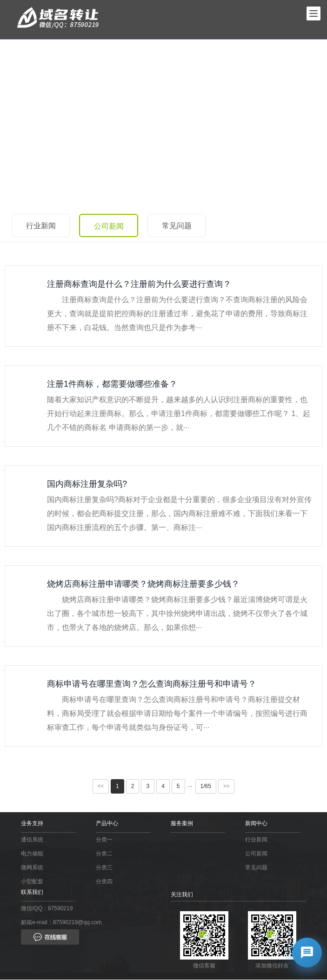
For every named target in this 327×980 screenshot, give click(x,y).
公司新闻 (109, 226)
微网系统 (32, 867)
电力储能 (32, 854)
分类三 (104, 867)
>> (227, 786)
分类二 (104, 854)
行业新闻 (41, 226)
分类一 (104, 840)
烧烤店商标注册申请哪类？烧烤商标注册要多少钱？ (143, 584)
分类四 (104, 881)
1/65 (206, 786)
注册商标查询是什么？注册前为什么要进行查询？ (139, 284)
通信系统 (32, 840)
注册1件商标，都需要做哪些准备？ (112, 384)
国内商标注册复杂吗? (87, 484)
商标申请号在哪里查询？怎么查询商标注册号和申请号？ (152, 684)
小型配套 (32, 881)
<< (101, 786)
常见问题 (178, 226)
